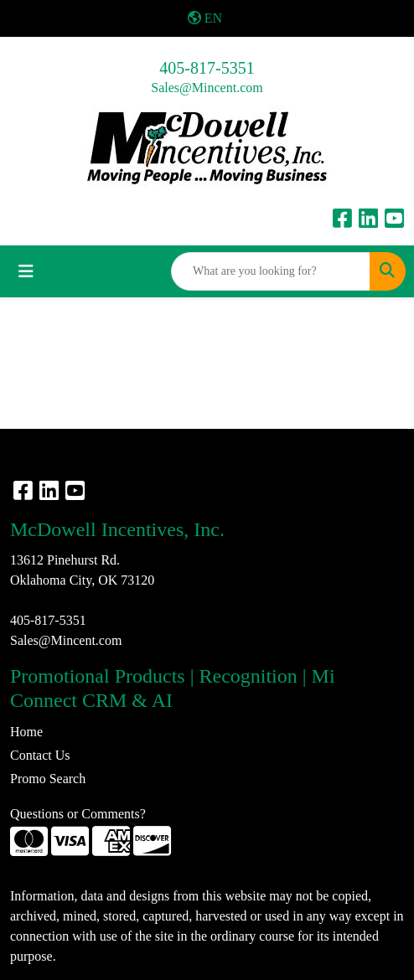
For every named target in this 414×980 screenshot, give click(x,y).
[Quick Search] (271, 271)
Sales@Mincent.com (207, 88)
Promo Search (48, 779)
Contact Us (40, 755)
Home (26, 732)
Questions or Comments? (78, 814)
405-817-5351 (207, 68)
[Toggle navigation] (26, 271)
